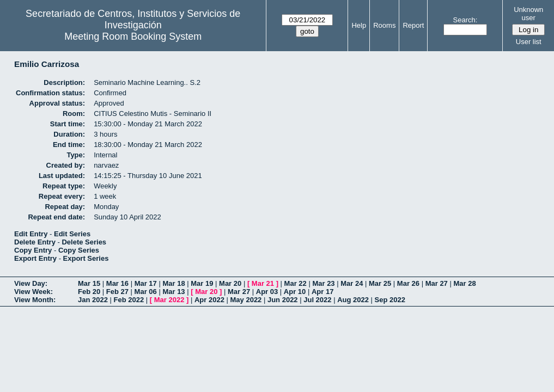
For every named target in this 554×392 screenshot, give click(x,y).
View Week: (34, 292)
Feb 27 (117, 292)
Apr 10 (295, 292)
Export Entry (35, 258)
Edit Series (72, 234)
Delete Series (84, 242)
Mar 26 (408, 283)
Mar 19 (202, 283)
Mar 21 (263, 283)
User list (529, 42)
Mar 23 (323, 283)
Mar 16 (117, 283)
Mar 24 (352, 283)
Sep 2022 (390, 300)
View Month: (35, 300)
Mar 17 (146, 283)
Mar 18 (173, 283)
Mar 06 (146, 292)
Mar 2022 (169, 300)
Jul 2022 (317, 300)
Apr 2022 (209, 300)
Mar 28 (464, 283)
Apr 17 (322, 292)
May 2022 (246, 300)
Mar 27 (437, 283)
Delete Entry (35, 242)
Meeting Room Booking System (133, 36)
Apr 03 (267, 292)
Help (359, 25)
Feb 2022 (129, 300)
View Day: (31, 283)
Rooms (384, 25)
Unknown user (528, 14)
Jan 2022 (93, 300)
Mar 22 (296, 283)
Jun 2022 (283, 300)
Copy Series (79, 250)
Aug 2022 (353, 300)
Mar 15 (89, 283)
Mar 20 (230, 283)
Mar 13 (173, 292)
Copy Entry (33, 250)
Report (413, 25)
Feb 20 (89, 292)
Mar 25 (380, 283)
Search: (465, 20)
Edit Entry (31, 234)
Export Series (86, 258)
